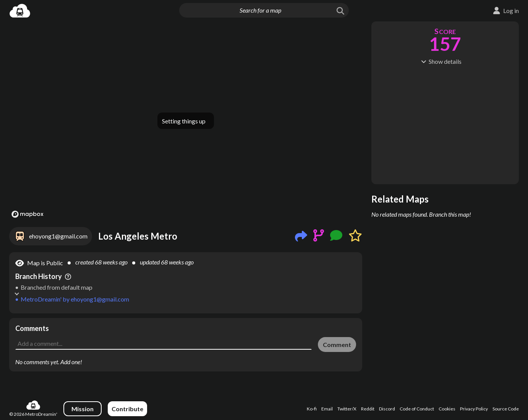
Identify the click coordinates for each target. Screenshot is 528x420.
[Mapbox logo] (28, 214)
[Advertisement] (186, 335)
